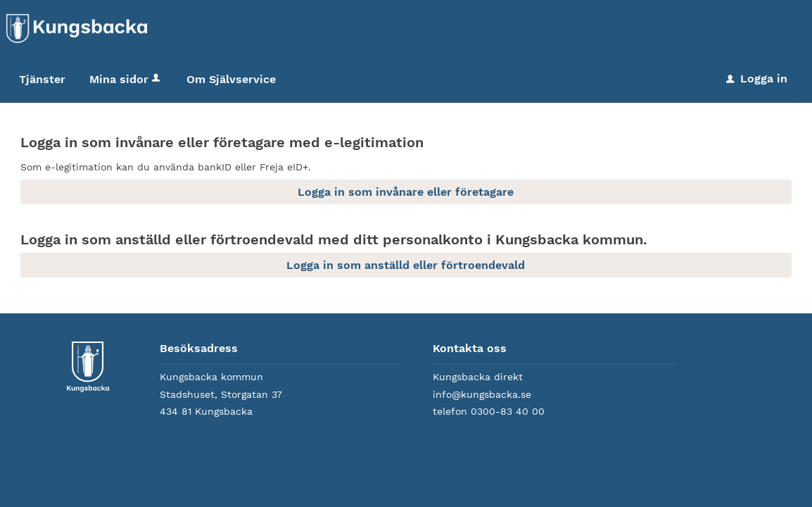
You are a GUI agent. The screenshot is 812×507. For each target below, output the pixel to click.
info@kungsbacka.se (482, 394)
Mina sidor (126, 79)
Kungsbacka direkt (478, 377)
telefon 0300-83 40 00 (489, 411)
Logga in (757, 79)
